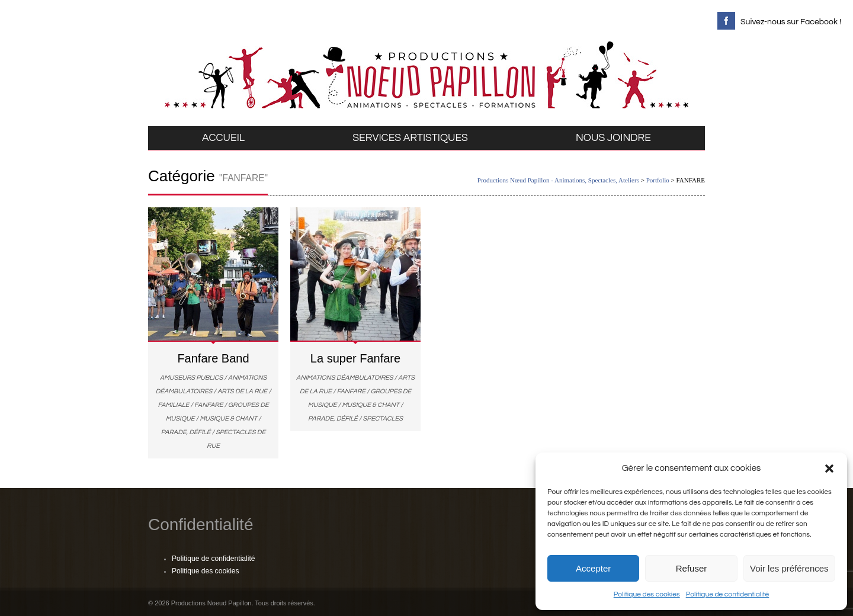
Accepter (593, 568)
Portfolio (658, 180)
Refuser (692, 568)
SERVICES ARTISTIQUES (410, 138)
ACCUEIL (223, 138)
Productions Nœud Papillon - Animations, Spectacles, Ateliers (558, 180)
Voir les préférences (789, 568)
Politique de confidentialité (728, 594)
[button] (829, 469)
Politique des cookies (647, 594)
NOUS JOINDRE (613, 138)
